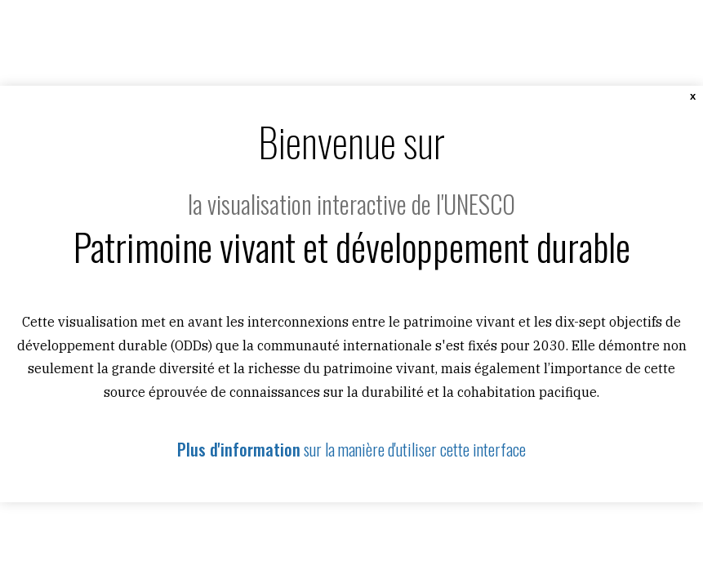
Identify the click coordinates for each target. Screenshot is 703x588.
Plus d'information (239, 449)
